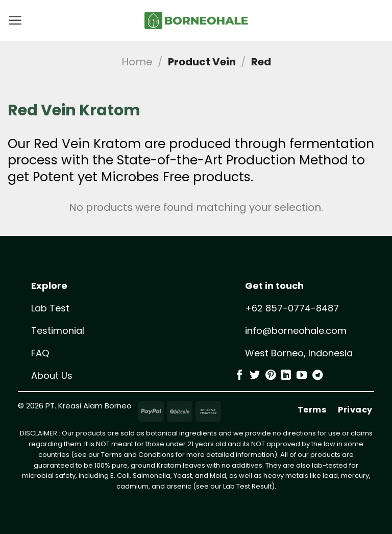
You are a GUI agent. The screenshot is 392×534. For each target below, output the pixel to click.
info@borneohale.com (296, 331)
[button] (15, 20)
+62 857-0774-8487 (292, 308)
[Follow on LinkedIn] (286, 376)
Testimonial (58, 331)
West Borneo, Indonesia (299, 353)
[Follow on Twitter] (255, 376)
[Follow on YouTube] (302, 376)
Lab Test (50, 308)
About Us (52, 375)
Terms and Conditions (138, 455)
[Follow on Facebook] (239, 376)
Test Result (254, 486)
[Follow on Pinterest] (271, 376)
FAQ (40, 353)
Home (137, 62)
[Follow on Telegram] (317, 376)
